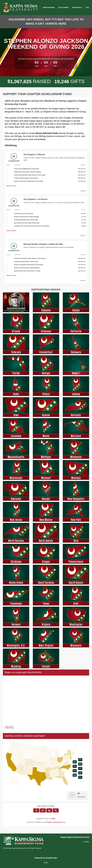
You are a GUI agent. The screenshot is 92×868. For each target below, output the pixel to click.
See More (9, 727)
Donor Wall (77, 8)
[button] (56, 810)
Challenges (63, 8)
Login (46, 862)
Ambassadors (49, 8)
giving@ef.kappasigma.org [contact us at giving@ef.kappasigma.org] (55, 822)
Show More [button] (11, 186)
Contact (86, 842)
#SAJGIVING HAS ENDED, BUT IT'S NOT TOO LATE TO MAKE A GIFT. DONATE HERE (46, 21)
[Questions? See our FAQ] (53, 819)
